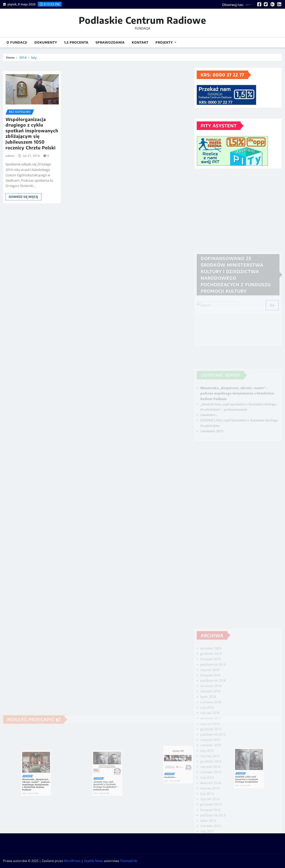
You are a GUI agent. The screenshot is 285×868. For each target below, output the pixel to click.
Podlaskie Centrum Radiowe (142, 20)
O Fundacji (17, 42)
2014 (23, 58)
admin (10, 175)
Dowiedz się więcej (23, 216)
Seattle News (94, 861)
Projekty (166, 42)
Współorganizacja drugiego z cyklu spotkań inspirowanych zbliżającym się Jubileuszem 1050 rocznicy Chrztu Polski (32, 152)
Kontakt (140, 42)
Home (10, 58)
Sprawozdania (110, 42)
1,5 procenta (76, 42)
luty (34, 58)
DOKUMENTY (46, 42)
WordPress (72, 861)
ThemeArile (128, 861)
